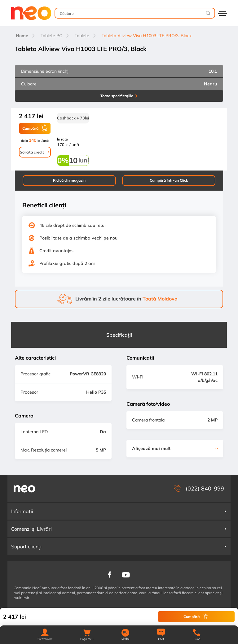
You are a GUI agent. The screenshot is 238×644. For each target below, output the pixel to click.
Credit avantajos (56, 251)
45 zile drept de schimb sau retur (73, 225)
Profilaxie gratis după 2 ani (67, 263)
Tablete (82, 36)
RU (125, 633)
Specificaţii (119, 335)
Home (22, 36)
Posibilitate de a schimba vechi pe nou (78, 238)
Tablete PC (51, 36)
